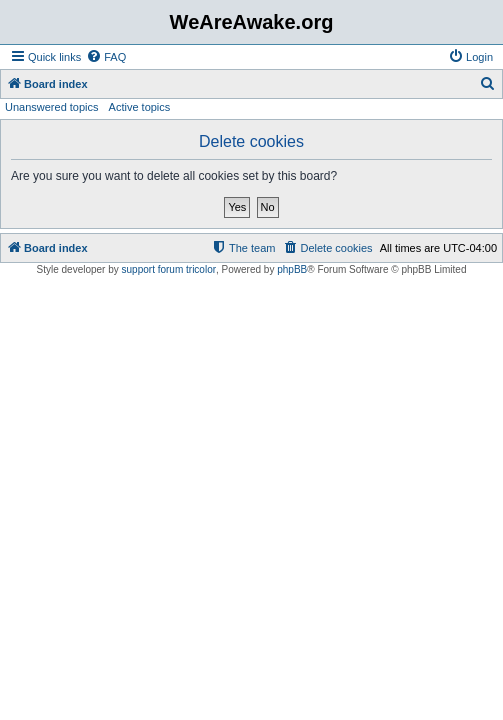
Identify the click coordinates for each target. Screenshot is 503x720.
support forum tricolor (169, 269)
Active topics (140, 107)
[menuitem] (106, 57)
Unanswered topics (52, 107)
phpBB (292, 269)
